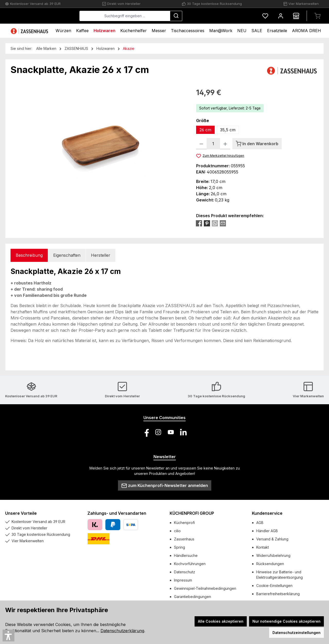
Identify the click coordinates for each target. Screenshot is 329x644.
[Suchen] (215, 16)
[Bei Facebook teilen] (199, 223)
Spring (180, 547)
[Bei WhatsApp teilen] (215, 223)
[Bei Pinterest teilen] (207, 223)
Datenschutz (185, 572)
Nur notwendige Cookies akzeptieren (286, 621)
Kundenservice (267, 513)
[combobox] (163, 16)
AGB (260, 523)
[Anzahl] (213, 144)
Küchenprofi (184, 523)
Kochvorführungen (190, 564)
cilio (177, 531)
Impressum (183, 580)
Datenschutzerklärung (122, 631)
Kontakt (263, 547)
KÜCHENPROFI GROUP (192, 513)
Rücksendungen (270, 564)
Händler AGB (267, 531)
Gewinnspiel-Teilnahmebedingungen (205, 588)
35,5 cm (228, 130)
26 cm (205, 130)
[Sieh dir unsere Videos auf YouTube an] (171, 432)
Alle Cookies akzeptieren (221, 621)
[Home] (30, 31)
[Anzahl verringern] (201, 144)
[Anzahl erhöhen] (225, 144)
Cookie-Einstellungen (274, 586)
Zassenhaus (184, 539)
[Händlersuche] (296, 16)
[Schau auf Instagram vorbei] (158, 432)
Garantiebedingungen (193, 597)
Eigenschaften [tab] (67, 255)
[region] (98, 142)
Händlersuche (186, 555)
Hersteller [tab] (101, 255)
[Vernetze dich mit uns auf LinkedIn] (183, 432)
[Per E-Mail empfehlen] (223, 223)
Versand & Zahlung (272, 539)
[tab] (29, 255)
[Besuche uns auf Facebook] (146, 432)
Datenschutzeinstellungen (296, 633)
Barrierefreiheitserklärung (278, 594)
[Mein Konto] (281, 16)
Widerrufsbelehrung (273, 555)
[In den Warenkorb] (257, 144)
